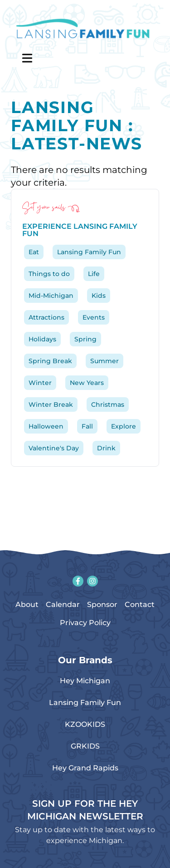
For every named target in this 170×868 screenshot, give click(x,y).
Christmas (108, 404)
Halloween (46, 426)
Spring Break (50, 361)
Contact (140, 604)
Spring (85, 339)
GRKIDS (85, 746)
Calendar (63, 604)
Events (94, 317)
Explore (124, 426)
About (27, 604)
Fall (87, 426)
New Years (87, 383)
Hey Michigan (85, 681)
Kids (99, 296)
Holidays (42, 339)
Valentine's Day (54, 448)
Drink (106, 448)
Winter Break (51, 404)
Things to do (49, 274)
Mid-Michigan (51, 296)
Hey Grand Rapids (85, 768)
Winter (40, 383)
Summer (104, 361)
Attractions (46, 317)
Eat (34, 252)
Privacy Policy (85, 623)
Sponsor (102, 604)
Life (94, 274)
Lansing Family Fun (89, 252)
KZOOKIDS (85, 724)
